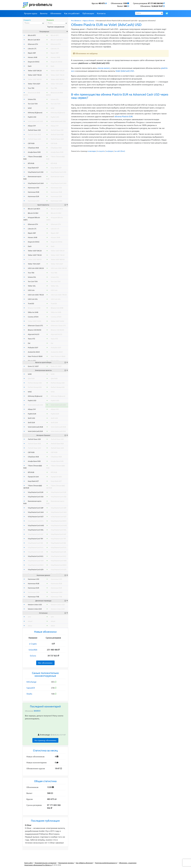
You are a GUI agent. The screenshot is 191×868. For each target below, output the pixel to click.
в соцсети (101, 151)
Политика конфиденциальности (106, 863)
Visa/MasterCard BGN (36, 565)
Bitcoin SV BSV (33, 213)
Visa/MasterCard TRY (36, 539)
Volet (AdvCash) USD (125, 71)
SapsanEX (31, 688)
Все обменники (45, 663)
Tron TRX (31, 88)
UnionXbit (33, 650)
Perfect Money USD (35, 383)
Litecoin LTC (32, 49)
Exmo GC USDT (33, 366)
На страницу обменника (45, 740)
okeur (30, 626)
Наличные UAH (34, 201)
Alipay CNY (32, 126)
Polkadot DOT (33, 348)
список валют (103, 68)
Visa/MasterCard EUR (36, 492)
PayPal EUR (32, 414)
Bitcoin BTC (32, 35)
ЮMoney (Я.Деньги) (35, 113)
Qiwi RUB (31, 378)
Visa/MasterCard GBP (36, 508)
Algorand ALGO (34, 334)
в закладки (92, 151)
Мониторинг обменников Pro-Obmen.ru (38, 865)
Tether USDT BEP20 (35, 79)
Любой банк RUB (34, 134)
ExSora (33, 656)
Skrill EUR (31, 423)
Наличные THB (33, 597)
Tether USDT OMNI (35, 321)
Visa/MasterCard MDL (36, 530)
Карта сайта (28, 863)
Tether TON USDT (34, 84)
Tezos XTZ (31, 339)
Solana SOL (32, 99)
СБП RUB (31, 143)
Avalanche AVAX (34, 352)
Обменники (56, 13)
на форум (110, 151)
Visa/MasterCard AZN (36, 569)
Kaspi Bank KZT (33, 168)
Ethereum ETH (33, 44)
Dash (30, 66)
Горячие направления (56, 27)
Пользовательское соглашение (45, 863)
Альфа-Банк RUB (34, 152)
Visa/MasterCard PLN (36, 547)
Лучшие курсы (31, 13)
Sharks (29, 694)
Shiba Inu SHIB (33, 312)
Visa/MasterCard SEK (35, 543)
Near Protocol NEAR (35, 356)
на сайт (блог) (120, 151)
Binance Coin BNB (34, 308)
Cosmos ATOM (33, 317)
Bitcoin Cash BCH (34, 40)
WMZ (30, 108)
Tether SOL (32, 286)
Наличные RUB (33, 192)
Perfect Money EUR (35, 387)
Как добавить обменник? (84, 863)
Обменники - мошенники (128, 863)
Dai (29, 343)
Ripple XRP (32, 53)
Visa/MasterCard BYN (36, 521)
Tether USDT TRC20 (35, 75)
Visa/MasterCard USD (36, 172)
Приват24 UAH (33, 477)
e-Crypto (33, 644)
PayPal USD (32, 117)
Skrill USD (31, 418)
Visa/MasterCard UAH (36, 183)
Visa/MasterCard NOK (36, 561)
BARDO (37, 711)
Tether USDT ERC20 (35, 71)
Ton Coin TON (33, 104)
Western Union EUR (35, 609)
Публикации (88, 13)
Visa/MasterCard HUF (36, 534)
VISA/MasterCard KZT (36, 517)
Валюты (44, 13)
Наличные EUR (33, 196)
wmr (29, 617)
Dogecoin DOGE (34, 62)
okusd (30, 621)
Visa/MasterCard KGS (36, 556)
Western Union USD (35, 605)
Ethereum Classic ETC (35, 326)
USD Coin (31, 290)
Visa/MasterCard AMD (36, 525)
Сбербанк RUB (33, 148)
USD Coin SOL (33, 299)
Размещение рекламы (66, 863)
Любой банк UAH (34, 139)
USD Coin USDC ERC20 (36, 268)
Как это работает (72, 13)
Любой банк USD (34, 130)
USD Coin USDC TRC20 (36, 295)
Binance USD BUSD (35, 330)
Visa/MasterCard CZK (36, 552)
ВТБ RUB (31, 163)
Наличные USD (33, 188)
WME (30, 374)
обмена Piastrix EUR (124, 116)
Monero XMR (33, 57)
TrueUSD (31, 303)
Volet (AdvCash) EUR (35, 431)
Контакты (101, 13)
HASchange (31, 682)
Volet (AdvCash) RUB (35, 427)
